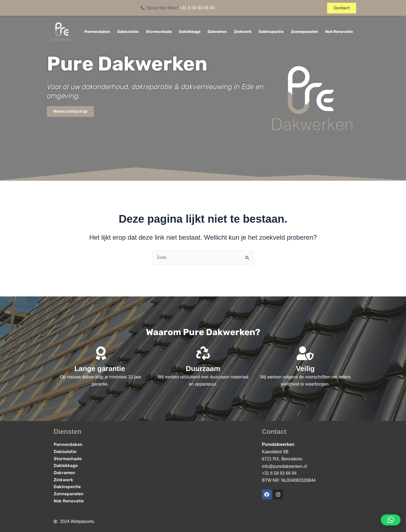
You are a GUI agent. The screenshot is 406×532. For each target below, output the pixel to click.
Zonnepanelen (304, 32)
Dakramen (217, 32)
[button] (391, 520)
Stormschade (159, 32)
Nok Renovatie (339, 32)
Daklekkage (190, 32)
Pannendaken (97, 32)
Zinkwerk (243, 32)
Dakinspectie (271, 32)
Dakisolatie (128, 32)
